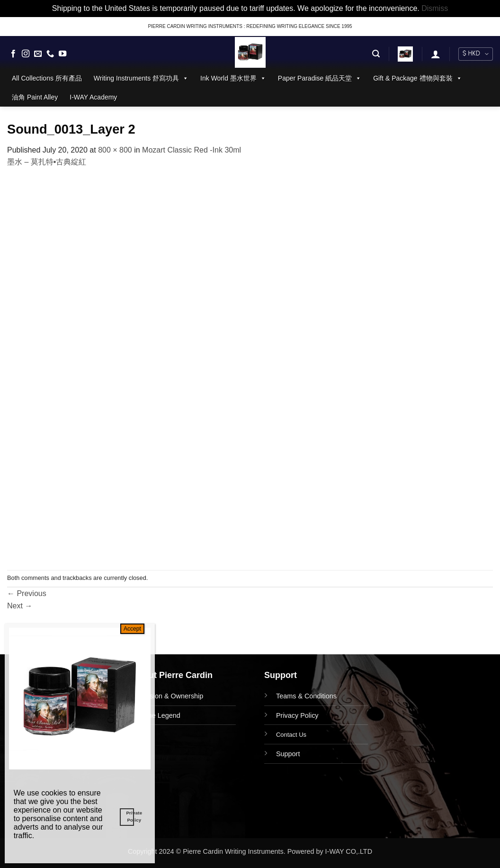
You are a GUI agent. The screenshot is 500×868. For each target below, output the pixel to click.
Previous (27, 593)
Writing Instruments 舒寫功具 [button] (141, 78)
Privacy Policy (297, 715)
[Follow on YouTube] (62, 54)
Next (20, 606)
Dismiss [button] (435, 8)
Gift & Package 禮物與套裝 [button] (417, 78)
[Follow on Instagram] (26, 54)
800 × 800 (115, 150)
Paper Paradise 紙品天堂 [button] (320, 78)
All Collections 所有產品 (47, 78)
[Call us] (50, 54)
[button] (376, 54)
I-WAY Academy (93, 97)
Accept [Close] (132, 629)
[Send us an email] (38, 54)
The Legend (162, 715)
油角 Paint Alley (35, 97)
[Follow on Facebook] (13, 54)
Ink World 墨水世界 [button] (233, 78)
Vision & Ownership (174, 696)
